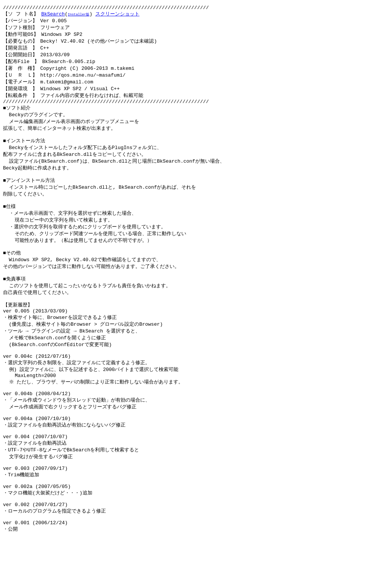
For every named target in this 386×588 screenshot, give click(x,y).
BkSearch (53, 15)
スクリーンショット (117, 15)
